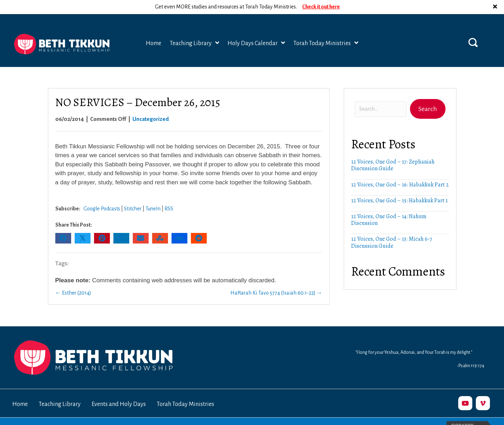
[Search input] (381, 95)
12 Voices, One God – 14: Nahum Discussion (389, 206)
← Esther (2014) (73, 279)
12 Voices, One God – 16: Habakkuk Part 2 (400, 171)
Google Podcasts (102, 195)
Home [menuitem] (20, 390)
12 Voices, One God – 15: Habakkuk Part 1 (399, 186)
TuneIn (153, 195)
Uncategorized (151, 105)
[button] (473, 28)
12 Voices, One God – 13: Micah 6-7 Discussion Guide (392, 228)
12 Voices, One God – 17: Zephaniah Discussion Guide (393, 151)
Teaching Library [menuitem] (60, 390)
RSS (169, 195)
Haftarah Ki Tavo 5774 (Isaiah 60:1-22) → (276, 279)
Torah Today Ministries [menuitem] (185, 390)
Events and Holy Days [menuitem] (119, 390)
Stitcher (133, 195)
